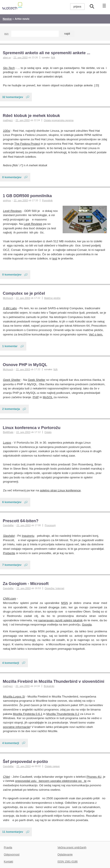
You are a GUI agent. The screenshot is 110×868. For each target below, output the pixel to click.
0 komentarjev (12, 177)
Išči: (7, 34)
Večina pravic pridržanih (72, 848)
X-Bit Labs (10, 308)
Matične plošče (52, 298)
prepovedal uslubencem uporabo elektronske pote (51, 781)
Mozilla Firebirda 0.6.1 (28, 714)
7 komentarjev (12, 565)
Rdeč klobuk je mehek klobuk (31, 116)
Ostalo (48, 432)
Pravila (8, 848)
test (55, 258)
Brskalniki (49, 686)
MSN (64, 603)
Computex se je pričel (24, 293)
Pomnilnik (47, 200)
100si (7, 131)
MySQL (48, 397)
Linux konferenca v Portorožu (32, 428)
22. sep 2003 (21, 57)
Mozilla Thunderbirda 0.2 (63, 714)
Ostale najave (52, 766)
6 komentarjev (12, 502)
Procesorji (50, 525)
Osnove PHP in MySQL (25, 365)
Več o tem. (96, 334)
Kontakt (8, 862)
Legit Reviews (12, 211)
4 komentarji (11, 663)
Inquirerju (28, 536)
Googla (87, 625)
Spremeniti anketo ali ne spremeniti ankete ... (46, 53)
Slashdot (9, 536)
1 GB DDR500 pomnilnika (27, 196)
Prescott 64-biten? (20, 521)
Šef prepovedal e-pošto (25, 762)
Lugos (7, 443)
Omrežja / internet (54, 588)
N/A (53, 57)
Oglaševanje (65, 855)
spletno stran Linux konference (60, 490)
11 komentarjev (13, 832)
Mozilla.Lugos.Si (14, 697)
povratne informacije (17, 727)
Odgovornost (12, 855)
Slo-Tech (9, 68)
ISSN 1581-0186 (68, 862)
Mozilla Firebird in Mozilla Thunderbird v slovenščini (53, 681)
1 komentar (10, 346)
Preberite (9, 553)
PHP (36, 397)
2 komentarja (11, 409)
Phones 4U (94, 777)
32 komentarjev (13, 97)
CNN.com (10, 599)
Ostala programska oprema (59, 120)
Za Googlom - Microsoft (26, 584)
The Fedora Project (27, 144)
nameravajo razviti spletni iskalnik (60, 620)
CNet (7, 777)
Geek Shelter (12, 380)
